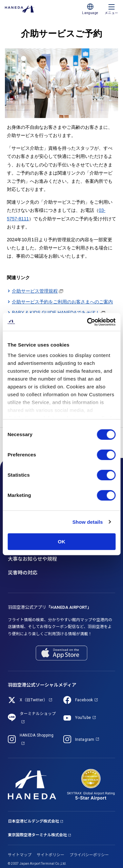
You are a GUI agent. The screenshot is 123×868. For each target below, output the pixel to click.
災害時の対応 (23, 573)
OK (61, 542)
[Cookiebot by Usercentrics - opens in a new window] (88, 322)
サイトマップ (20, 855)
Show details (88, 522)
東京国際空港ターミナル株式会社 (37, 835)
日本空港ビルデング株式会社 (33, 821)
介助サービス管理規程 (35, 291)
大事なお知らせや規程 (32, 559)
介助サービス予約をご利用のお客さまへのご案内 (62, 302)
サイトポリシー (51, 855)
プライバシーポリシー (89, 855)
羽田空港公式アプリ (50, 607)
